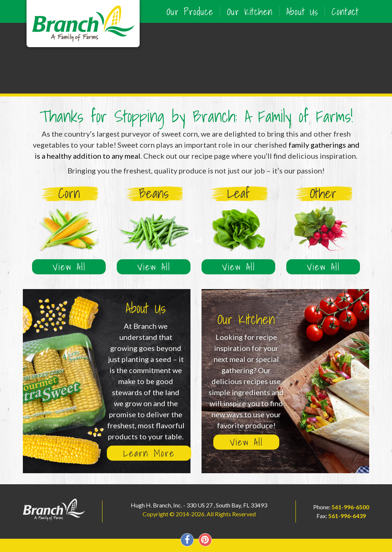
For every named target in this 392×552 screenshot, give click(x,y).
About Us (302, 11)
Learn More (149, 453)
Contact (345, 11)
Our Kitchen (250, 11)
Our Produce (190, 11)
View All (69, 267)
